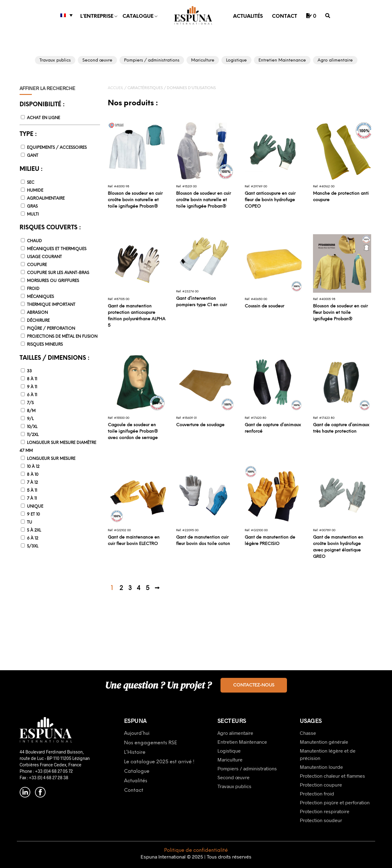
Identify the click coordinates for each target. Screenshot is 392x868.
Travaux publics (234, 786)
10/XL (32, 427)
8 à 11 (32, 379)
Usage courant (44, 257)
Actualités (248, 16)
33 (29, 371)
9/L (30, 419)
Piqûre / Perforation (51, 329)
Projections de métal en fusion (62, 337)
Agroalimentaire (46, 199)
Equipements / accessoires (57, 148)
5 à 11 (32, 491)
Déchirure (38, 321)
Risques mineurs (45, 345)
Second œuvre (234, 777)
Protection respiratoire (325, 811)
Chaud (34, 241)
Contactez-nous (254, 685)
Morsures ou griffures (53, 281)
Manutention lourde (321, 767)
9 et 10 (33, 515)
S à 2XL (34, 530)
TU (30, 522)
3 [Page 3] (130, 588)
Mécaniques (40, 297)
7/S (30, 403)
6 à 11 (32, 395)
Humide (35, 191)
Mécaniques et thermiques (57, 249)
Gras (32, 207)
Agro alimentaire (235, 733)
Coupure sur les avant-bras (58, 273)
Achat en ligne (43, 118)
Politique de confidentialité (196, 850)
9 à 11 (32, 387)
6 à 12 (33, 538)
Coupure (37, 265)
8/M (31, 411)
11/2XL (33, 435)
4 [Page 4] (139, 588)
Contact (285, 16)
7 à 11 (32, 499)
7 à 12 (32, 483)
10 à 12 (33, 467)
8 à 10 (33, 475)
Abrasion (37, 313)
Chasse (308, 733)
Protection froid (317, 793)
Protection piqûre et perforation (335, 802)
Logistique (229, 751)
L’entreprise (97, 16)
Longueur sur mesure (51, 459)
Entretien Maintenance (242, 742)
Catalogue (138, 16)
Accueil (116, 88)
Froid (33, 289)
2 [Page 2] (121, 588)
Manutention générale (324, 742)
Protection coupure (321, 785)
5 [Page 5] (148, 588)
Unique (35, 507)
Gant (33, 156)
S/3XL (33, 546)
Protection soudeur (321, 820)
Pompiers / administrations (247, 768)
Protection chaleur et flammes (332, 776)
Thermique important (51, 305)
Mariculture (230, 759)
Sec (31, 183)
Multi (33, 214)
